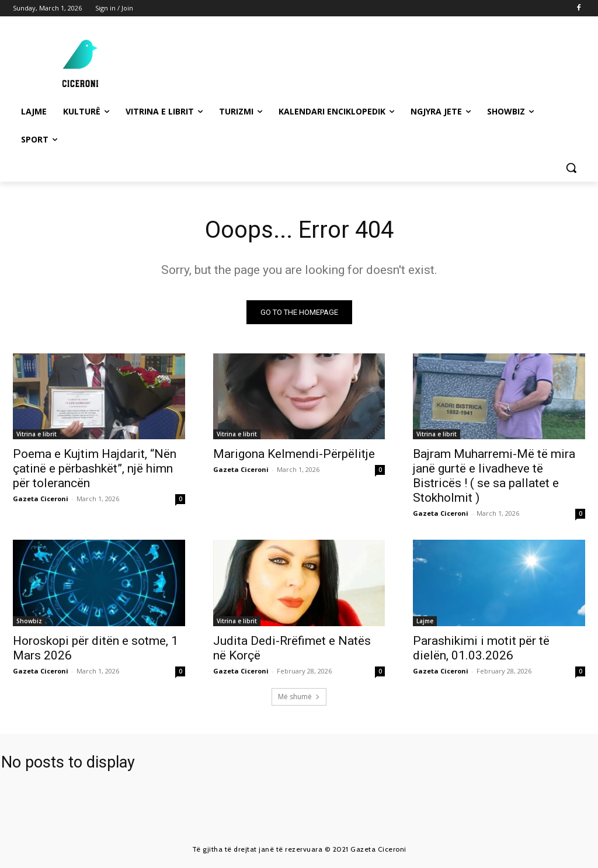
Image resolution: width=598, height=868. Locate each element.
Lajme (425, 621)
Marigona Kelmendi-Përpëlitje (294, 454)
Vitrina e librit (36, 435)
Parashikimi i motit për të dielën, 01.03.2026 (481, 648)
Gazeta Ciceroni (41, 499)
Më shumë (299, 697)
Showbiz (29, 621)
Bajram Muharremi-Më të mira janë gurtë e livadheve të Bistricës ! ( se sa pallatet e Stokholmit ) (494, 476)
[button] (571, 168)
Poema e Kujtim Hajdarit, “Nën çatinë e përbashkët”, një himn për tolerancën (95, 469)
